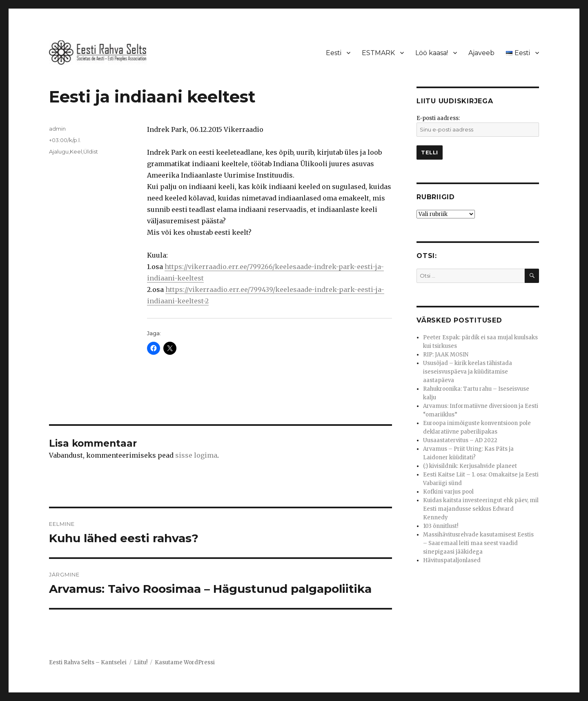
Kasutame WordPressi (185, 662)
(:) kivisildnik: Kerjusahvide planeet (470, 466)
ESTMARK (378, 53)
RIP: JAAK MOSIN (446, 355)
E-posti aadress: (438, 118)
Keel (76, 151)
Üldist (91, 151)
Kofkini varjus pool (448, 492)
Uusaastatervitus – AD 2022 (460, 440)
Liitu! (141, 662)
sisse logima (196, 455)
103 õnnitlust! (441, 526)
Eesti (334, 53)
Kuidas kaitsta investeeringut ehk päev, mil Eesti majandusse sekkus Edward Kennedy (481, 509)
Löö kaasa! (432, 53)
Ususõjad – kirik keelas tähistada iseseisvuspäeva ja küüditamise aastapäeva (468, 372)
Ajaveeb (481, 53)
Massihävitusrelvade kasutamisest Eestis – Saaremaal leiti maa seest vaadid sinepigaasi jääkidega (478, 543)
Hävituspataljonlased (452, 560)
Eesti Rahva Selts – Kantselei (88, 662)
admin (57, 129)
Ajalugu (59, 151)
